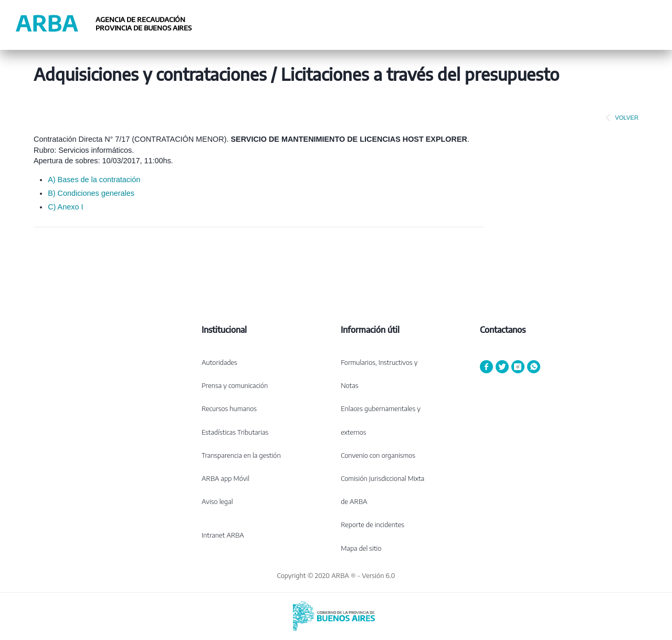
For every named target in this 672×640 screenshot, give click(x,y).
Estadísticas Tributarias (235, 432)
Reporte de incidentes (372, 524)
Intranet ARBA (223, 535)
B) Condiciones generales (91, 193)
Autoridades (219, 362)
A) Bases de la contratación (94, 180)
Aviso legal (217, 501)
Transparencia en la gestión (241, 455)
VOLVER (620, 118)
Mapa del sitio (361, 548)
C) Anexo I (65, 207)
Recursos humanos (229, 408)
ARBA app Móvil (225, 478)
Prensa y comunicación (235, 385)
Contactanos (503, 330)
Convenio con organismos (378, 455)
